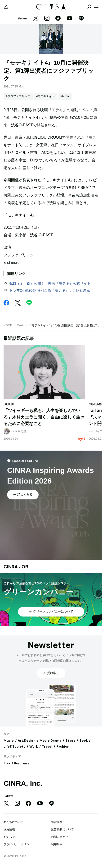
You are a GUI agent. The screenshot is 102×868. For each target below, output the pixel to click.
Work (34, 746)
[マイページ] (6, 7)
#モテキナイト (46, 96)
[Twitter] (36, 19)
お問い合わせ (60, 837)
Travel (47, 746)
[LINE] (81, 19)
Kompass (22, 763)
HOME (8, 325)
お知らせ (9, 837)
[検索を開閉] (89, 7)
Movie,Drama (50, 740)
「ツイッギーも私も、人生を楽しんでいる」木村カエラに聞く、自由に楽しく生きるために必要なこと (44, 417)
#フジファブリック (18, 96)
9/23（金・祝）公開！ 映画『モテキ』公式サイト (50, 283)
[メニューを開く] (96, 7)
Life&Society (14, 746)
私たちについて (13, 822)
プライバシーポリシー (18, 844)
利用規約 (57, 844)
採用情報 (9, 829)
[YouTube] (70, 19)
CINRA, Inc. (23, 783)
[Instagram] (47, 19)
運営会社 (57, 822)
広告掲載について (62, 829)
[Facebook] (58, 19)
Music (20, 325)
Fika (7, 763)
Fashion (63, 746)
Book (84, 740)
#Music (65, 96)
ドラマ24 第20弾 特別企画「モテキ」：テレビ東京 (50, 290)
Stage (71, 740)
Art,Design (27, 740)
